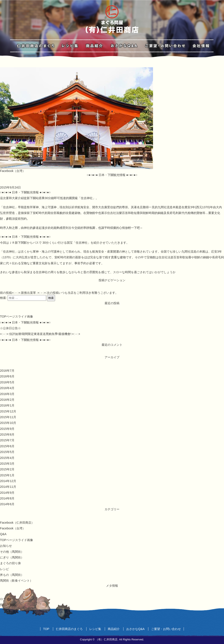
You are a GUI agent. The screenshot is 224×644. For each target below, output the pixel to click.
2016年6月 (7, 376)
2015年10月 (8, 423)
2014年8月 (7, 498)
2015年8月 (7, 434)
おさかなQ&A (135, 629)
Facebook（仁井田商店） (17, 523)
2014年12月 (8, 481)
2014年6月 (7, 504)
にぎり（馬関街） (12, 557)
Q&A (3, 534)
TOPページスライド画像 (16, 316)
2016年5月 (7, 382)
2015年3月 (7, 464)
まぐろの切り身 (10, 563)
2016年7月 (7, 371)
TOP (46, 629)
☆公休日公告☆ (10, 328)
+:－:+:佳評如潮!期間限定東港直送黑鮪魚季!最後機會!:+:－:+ (40, 334)
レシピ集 (95, 629)
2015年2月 (7, 469)
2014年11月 (8, 487)
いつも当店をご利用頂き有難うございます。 (82, 293)
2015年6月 (7, 446)
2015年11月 (8, 417)
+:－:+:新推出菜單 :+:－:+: (23, 293)
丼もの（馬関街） (12, 575)
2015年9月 (7, 429)
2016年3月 (7, 394)
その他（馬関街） (12, 552)
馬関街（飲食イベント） (16, 581)
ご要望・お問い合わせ (166, 629)
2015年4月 (7, 458)
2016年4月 (7, 388)
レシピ (4, 569)
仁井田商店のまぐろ (69, 629)
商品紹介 (114, 629)
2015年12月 (8, 411)
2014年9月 (7, 493)
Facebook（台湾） (13, 171)
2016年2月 (7, 400)
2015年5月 (7, 452)
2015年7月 (7, 440)
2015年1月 (7, 475)
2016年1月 (7, 405)
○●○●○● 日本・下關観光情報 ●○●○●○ (25, 322)
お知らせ (6, 546)
